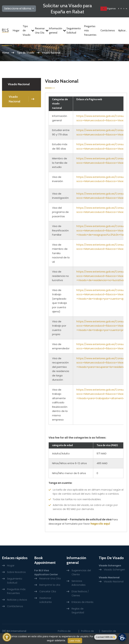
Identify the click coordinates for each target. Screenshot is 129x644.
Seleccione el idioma (18, 9)
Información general (56, 31)
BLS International (17, 631)
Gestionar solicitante (46, 600)
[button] (7, 637)
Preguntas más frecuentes (90, 31)
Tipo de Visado (27, 31)
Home (6, 53)
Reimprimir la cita (50, 585)
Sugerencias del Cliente (81, 572)
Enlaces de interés (82, 602)
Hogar (16, 30)
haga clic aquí (100, 524)
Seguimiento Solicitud (74, 31)
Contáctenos (108, 30)
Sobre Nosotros (16, 572)
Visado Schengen (114, 570)
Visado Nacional (14, 99)
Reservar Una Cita (40, 31)
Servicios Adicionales (79, 583)
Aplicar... (123, 30)
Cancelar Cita (48, 591)
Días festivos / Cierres (80, 593)
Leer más (75, 641)
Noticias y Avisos (17, 600)
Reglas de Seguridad (78, 611)
